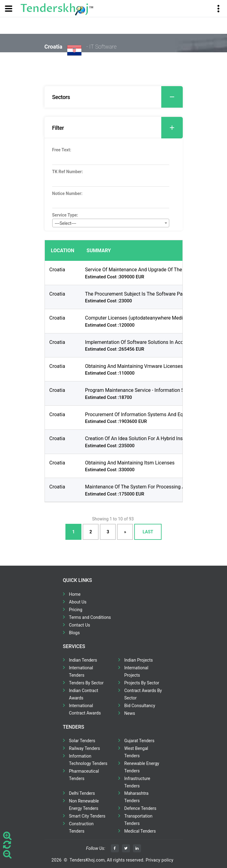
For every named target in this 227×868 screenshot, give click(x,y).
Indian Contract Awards (84, 694)
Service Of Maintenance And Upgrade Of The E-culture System (153, 270)
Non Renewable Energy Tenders (84, 805)
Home (75, 594)
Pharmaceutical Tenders (84, 775)
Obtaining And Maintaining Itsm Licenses (130, 463)
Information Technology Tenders (88, 760)
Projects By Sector (142, 683)
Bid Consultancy (140, 706)
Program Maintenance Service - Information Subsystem (145, 390)
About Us (78, 602)
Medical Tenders (140, 831)
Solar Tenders (82, 741)
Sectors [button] (117, 97)
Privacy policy (159, 860)
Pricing (76, 610)
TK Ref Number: (68, 172)
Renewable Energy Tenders (142, 767)
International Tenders (81, 671)
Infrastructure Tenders (137, 782)
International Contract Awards (85, 709)
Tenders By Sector (86, 683)
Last (148, 532)
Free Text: (62, 150)
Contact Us (80, 625)
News (130, 713)
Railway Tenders (85, 748)
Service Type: (65, 215)
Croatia (57, 270)
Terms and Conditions (90, 617)
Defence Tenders (141, 808)
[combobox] (111, 223)
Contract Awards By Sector (143, 694)
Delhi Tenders (82, 793)
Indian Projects (139, 660)
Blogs (74, 633)
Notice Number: (67, 193)
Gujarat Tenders (139, 741)
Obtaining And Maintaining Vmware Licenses (134, 366)
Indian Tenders (83, 660)
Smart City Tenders (87, 816)
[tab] (114, 97)
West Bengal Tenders (136, 752)
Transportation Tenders (139, 820)
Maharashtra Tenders (137, 797)
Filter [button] (117, 128)
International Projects (136, 671)
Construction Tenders (81, 827)
